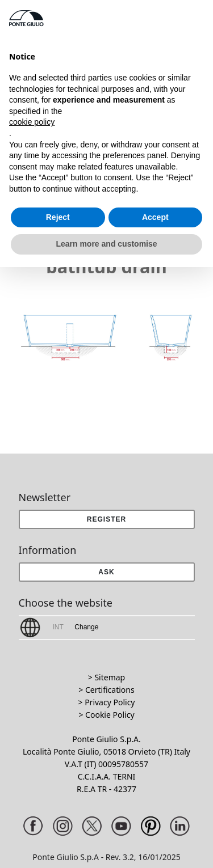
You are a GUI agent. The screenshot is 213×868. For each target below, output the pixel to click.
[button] (107, 572)
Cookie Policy (110, 715)
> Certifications (106, 690)
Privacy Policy (110, 702)
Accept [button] (155, 217)
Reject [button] (58, 217)
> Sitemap (106, 677)
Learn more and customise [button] (106, 244)
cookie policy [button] (32, 122)
